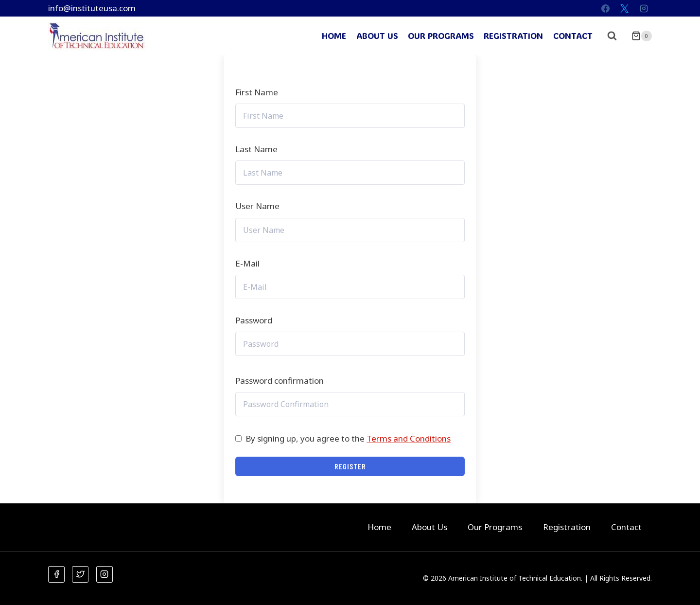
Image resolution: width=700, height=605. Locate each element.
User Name (257, 206)
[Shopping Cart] (642, 36)
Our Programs (441, 36)
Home (334, 36)
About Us (377, 36)
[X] (625, 8)
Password (254, 320)
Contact (573, 36)
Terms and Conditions (409, 438)
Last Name (256, 149)
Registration (513, 36)
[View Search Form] (612, 36)
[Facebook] (606, 8)
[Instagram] (644, 8)
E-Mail (247, 263)
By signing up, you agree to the (348, 438)
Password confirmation (280, 381)
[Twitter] (80, 574)
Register (350, 466)
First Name (257, 92)
